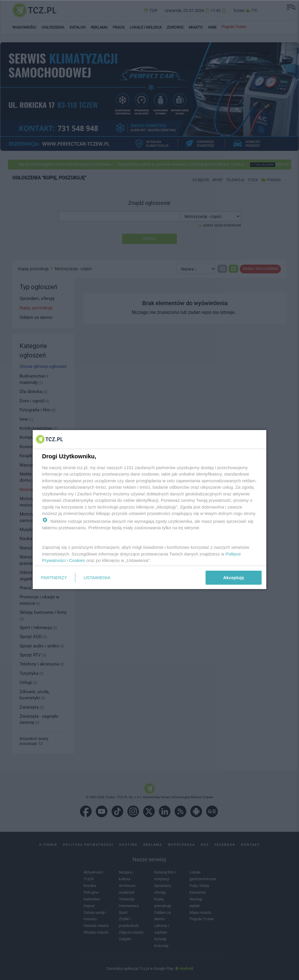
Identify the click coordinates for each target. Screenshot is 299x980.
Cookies (77, 560)
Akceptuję (234, 578)
